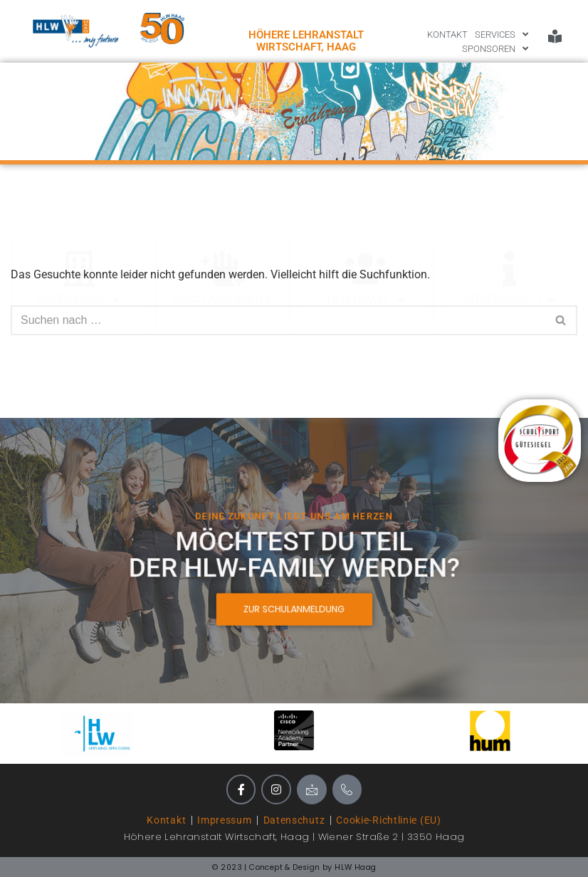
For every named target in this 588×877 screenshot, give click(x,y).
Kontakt (166, 820)
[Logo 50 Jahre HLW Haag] (162, 28)
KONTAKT (447, 35)
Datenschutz (294, 820)
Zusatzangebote (222, 202)
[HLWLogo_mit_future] (75, 31)
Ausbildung (79, 202)
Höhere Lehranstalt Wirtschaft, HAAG (306, 41)
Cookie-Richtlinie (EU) (388, 820)
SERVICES (502, 35)
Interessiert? (509, 202)
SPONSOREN (495, 49)
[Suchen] (278, 320)
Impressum (224, 820)
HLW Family (366, 202)
